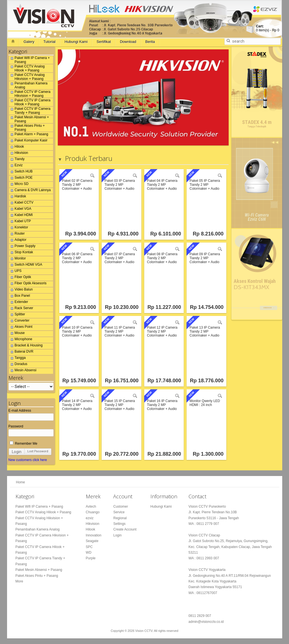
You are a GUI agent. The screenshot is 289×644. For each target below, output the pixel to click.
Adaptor (18, 241)
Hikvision (19, 154)
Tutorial (50, 42)
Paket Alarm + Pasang (29, 135)
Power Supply (22, 247)
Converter (19, 321)
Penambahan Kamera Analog (28, 85)
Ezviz (16, 166)
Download (128, 42)
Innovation (94, 535)
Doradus (18, 365)
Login (17, 452)
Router (17, 234)
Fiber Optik (20, 278)
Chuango (93, 512)
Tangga (17, 359)
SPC (89, 547)
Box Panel (20, 296)
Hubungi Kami (76, 42)
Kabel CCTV (21, 203)
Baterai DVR (21, 352)
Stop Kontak (21, 253)
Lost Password (38, 451)
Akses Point (21, 328)
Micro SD (19, 185)
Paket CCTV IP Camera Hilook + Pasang (30, 102)
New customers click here (28, 460)
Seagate (92, 541)
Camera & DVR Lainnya (30, 191)
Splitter (17, 315)
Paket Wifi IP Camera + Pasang (29, 60)
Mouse (17, 334)
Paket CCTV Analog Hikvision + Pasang (27, 77)
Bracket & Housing (26, 346)
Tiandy (17, 160)
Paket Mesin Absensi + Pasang (29, 119)
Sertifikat (104, 42)
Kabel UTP (20, 222)
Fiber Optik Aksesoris (28, 284)
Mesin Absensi (23, 371)
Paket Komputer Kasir (28, 141)
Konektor (19, 228)
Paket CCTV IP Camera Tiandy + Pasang (30, 111)
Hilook (17, 147)
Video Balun (21, 290)
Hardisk (18, 197)
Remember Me (24, 444)
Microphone (21, 340)
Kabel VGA (20, 209)
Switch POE (21, 178)
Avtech (91, 507)
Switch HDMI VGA (26, 265)
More (19, 581)
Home (21, 482)
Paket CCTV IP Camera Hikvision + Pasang (30, 94)
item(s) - (268, 28)
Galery (29, 42)
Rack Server (21, 309)
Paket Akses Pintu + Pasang (27, 128)
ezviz (90, 518)
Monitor (17, 259)
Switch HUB (21, 172)
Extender (19, 303)
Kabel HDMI (21, 216)
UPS (15, 272)
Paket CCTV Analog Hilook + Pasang (27, 68)
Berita (150, 42)
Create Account (125, 529)
